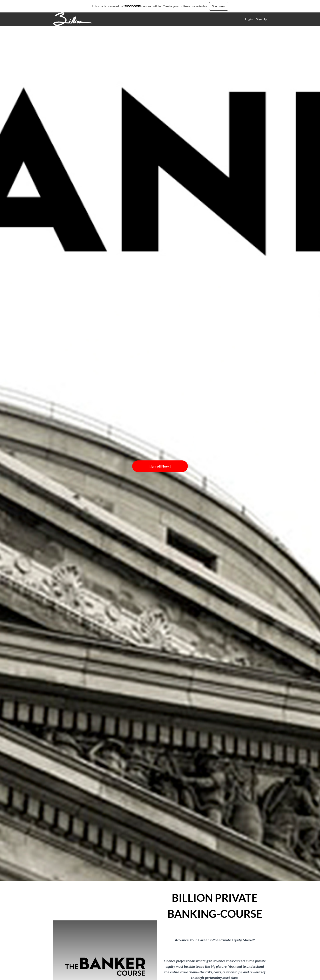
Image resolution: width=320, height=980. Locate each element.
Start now (219, 6)
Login (249, 19)
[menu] (254, 19)
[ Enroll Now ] (160, 466)
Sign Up (261, 19)
